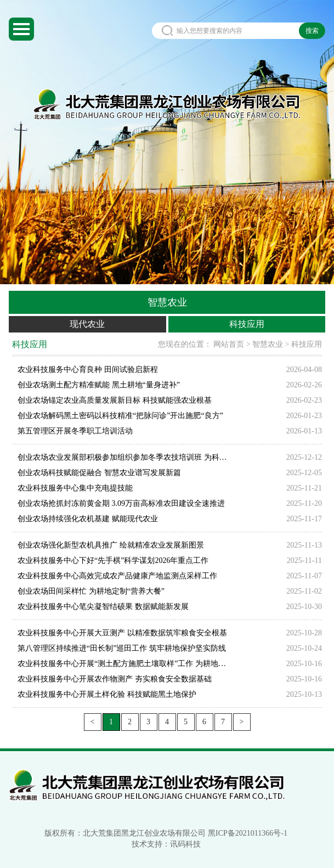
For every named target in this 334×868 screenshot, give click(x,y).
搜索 (312, 31)
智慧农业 (268, 344)
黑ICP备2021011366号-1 (248, 833)
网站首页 (229, 344)
